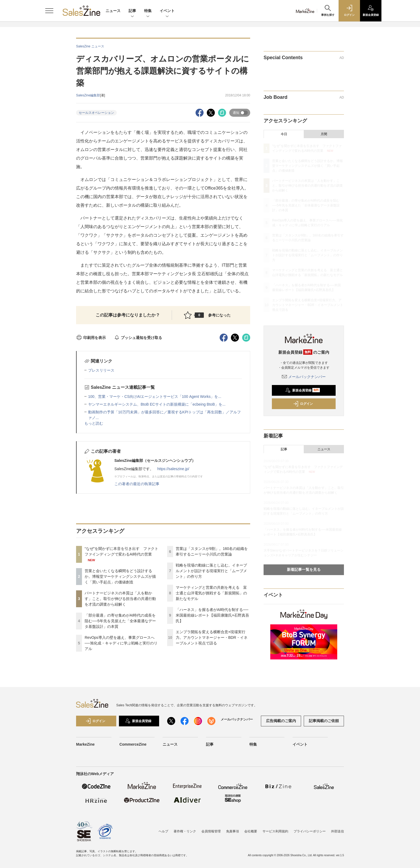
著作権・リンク (185, 831)
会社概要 (251, 831)
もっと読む (94, 423)
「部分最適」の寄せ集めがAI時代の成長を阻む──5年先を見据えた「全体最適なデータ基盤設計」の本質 (120, 621)
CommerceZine (133, 744)
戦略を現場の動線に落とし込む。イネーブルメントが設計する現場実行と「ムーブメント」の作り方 (211, 571)
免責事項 (232, 831)
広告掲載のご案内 (281, 721)
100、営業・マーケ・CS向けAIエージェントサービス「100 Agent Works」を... (155, 397)
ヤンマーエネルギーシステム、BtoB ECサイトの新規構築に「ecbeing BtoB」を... (157, 404)
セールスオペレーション (96, 113)
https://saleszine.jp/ (173, 469)
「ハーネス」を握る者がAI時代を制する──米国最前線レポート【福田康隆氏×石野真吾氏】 (212, 615)
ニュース (113, 11)
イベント (167, 11)
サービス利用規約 (275, 831)
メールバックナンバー (304, 377)
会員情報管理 (211, 831)
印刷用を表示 (91, 338)
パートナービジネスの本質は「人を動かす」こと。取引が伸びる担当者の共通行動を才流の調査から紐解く (120, 599)
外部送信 (337, 831)
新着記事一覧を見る (304, 569)
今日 (284, 134)
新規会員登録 (303, 390)
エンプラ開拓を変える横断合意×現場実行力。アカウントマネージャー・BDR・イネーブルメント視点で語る (212, 637)
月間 (324, 134)
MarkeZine (85, 744)
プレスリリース (101, 370)
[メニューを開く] (49, 11)
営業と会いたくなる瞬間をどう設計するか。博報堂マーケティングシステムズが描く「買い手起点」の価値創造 (120, 576)
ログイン (303, 404)
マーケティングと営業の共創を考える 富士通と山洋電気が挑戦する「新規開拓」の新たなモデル (211, 593)
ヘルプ (163, 831)
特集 (148, 11)
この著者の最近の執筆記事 (137, 484)
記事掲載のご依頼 (324, 721)
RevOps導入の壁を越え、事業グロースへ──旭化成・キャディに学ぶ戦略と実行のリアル (121, 643)
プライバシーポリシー (310, 831)
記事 (132, 11)
